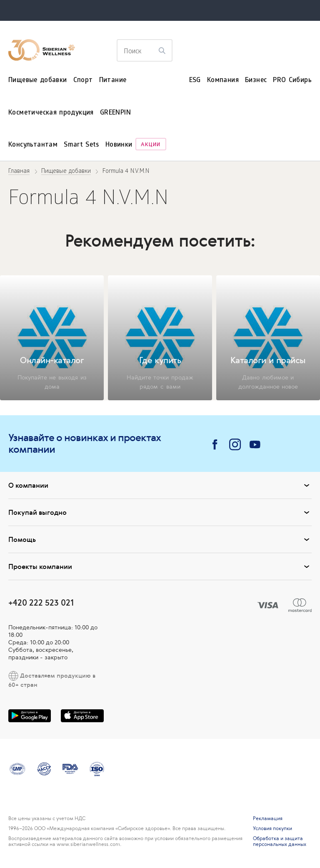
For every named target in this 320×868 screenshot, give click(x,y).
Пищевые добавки (38, 81)
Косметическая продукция (51, 113)
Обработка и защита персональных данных (280, 841)
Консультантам (33, 145)
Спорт (83, 81)
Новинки (119, 145)
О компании (160, 485)
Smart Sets (81, 145)
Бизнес (256, 81)
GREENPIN (115, 113)
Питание (113, 81)
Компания (223, 81)
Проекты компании (160, 566)
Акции (151, 145)
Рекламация (268, 818)
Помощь (160, 539)
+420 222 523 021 (41, 602)
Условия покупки (272, 828)
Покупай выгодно (160, 512)
